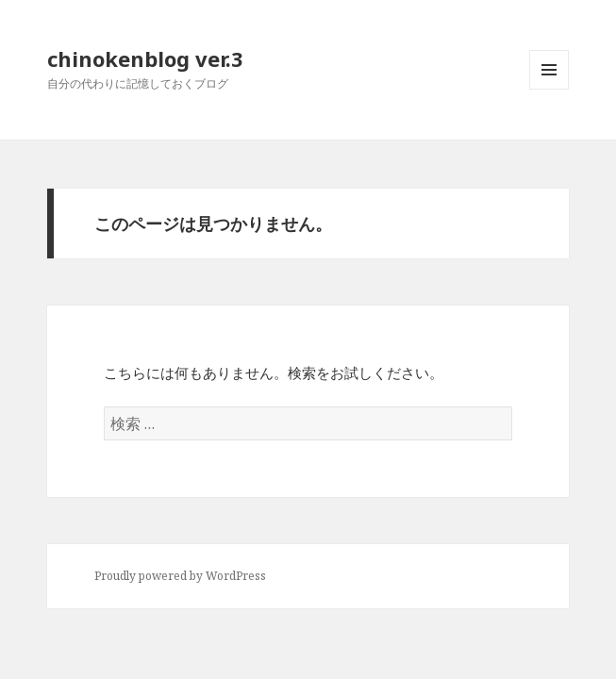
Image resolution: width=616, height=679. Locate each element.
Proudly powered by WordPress (180, 576)
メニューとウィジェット (549, 89)
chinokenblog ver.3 (145, 58)
